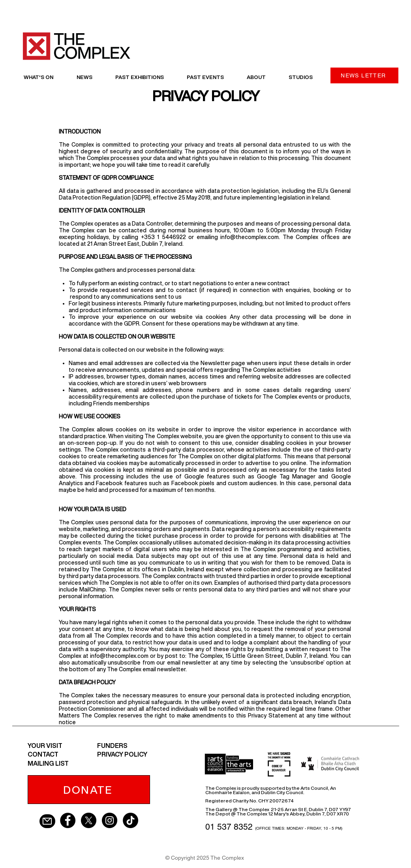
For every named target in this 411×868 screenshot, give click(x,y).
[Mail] (47, 821)
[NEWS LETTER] (364, 75)
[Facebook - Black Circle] (68, 820)
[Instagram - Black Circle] (110, 820)
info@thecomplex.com (250, 237)
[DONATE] (89, 790)
